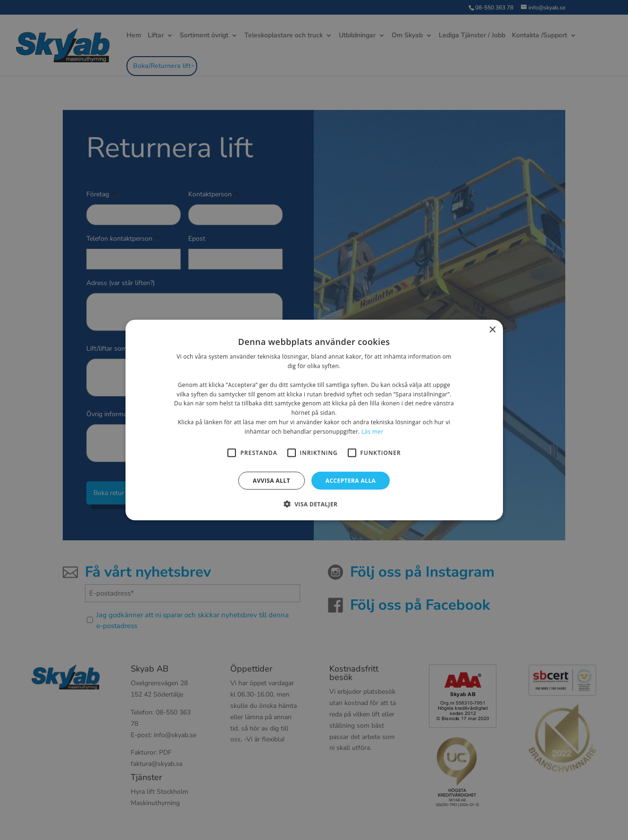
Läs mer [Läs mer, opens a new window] (373, 431)
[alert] (314, 420)
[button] (314, 504)
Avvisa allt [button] (272, 480)
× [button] (492, 330)
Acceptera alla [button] (351, 480)
